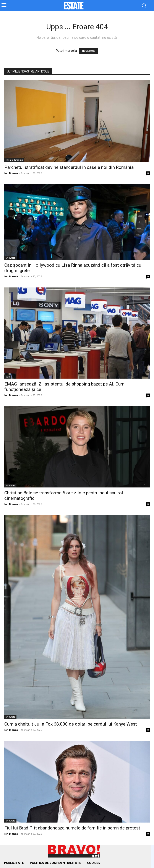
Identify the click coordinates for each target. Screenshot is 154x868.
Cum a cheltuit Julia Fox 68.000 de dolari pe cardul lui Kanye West (71, 724)
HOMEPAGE (89, 51)
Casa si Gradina (14, 160)
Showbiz (10, 258)
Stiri (8, 377)
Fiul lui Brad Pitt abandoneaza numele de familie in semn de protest (72, 828)
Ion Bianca (11, 173)
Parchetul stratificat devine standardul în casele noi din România (69, 167)
